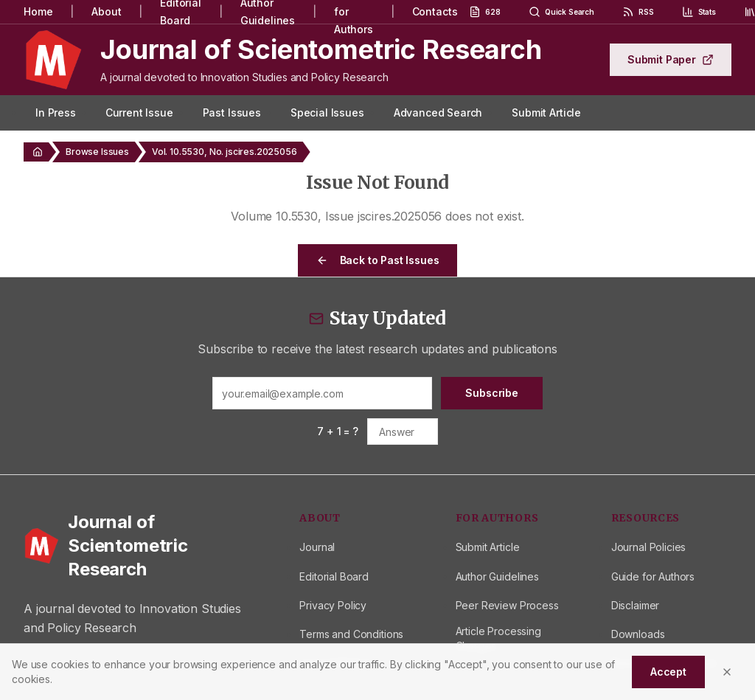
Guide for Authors (653, 576)
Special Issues (327, 112)
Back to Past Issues (378, 260)
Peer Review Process (507, 605)
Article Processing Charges (498, 638)
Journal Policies (648, 547)
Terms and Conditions (351, 634)
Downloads (638, 634)
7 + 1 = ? (338, 431)
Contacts (435, 11)
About (106, 11)
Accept (668, 672)
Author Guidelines (497, 576)
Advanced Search (438, 112)
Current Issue (139, 112)
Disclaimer (635, 605)
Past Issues (232, 112)
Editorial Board (334, 576)
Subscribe (492, 393)
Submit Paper (671, 59)
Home (38, 11)
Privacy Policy (333, 605)
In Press (56, 112)
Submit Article (546, 112)
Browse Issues (97, 152)
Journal (317, 547)
